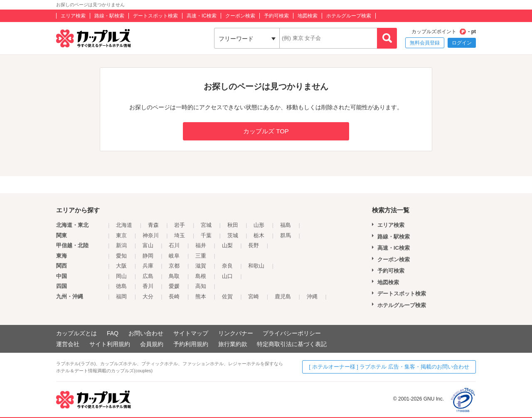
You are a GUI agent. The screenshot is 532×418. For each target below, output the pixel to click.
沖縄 (312, 296)
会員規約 (152, 344)
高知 (201, 286)
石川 (174, 245)
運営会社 (68, 344)
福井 (201, 245)
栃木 (259, 235)
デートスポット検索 (155, 16)
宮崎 (254, 296)
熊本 (201, 296)
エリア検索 (73, 16)
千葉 (206, 235)
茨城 (233, 235)
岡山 (121, 276)
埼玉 (180, 235)
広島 (148, 276)
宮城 (206, 225)
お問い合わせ (146, 333)
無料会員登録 (425, 43)
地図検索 (308, 16)
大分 (148, 296)
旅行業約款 (233, 344)
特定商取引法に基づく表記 (292, 344)
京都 (174, 266)
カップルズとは (76, 333)
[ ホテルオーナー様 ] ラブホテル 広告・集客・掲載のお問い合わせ (389, 367)
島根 (201, 276)
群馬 (286, 235)
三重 (201, 256)
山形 (259, 225)
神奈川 (151, 235)
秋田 (233, 225)
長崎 (174, 296)
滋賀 (201, 266)
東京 (121, 235)
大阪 (121, 266)
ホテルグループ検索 (349, 16)
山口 (227, 276)
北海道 (124, 225)
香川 (148, 286)
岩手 (180, 225)
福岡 (121, 296)
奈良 (227, 266)
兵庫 (148, 266)
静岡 (148, 256)
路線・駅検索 (109, 16)
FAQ (113, 333)
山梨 (227, 245)
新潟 (121, 245)
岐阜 (174, 256)
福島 (286, 225)
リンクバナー (236, 333)
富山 (148, 245)
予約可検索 (276, 16)
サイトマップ (191, 333)
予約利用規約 (191, 344)
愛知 (121, 256)
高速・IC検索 (202, 16)
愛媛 (174, 286)
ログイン (462, 43)
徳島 (121, 286)
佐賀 (227, 296)
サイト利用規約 (110, 344)
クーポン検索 (240, 16)
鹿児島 (283, 296)
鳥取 (174, 276)
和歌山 (256, 266)
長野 (254, 245)
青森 (153, 225)
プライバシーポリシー (292, 333)
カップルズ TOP (266, 131)
